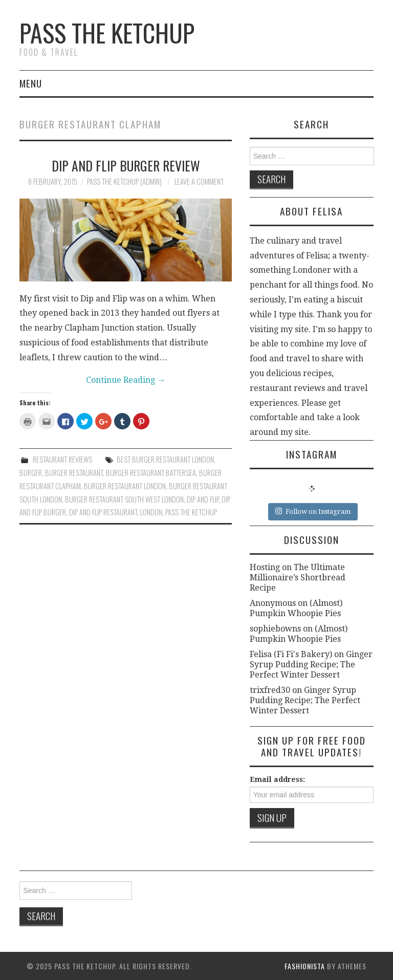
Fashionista (305, 966)
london (151, 512)
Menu (31, 83)
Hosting (265, 567)
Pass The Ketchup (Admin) (124, 181)
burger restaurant (74, 473)
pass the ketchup (191, 512)
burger (31, 473)
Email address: (277, 779)
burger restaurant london (125, 486)
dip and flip (203, 499)
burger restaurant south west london (124, 499)
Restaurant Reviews (62, 459)
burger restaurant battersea (151, 473)
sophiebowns (275, 629)
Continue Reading (126, 380)
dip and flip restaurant (103, 512)
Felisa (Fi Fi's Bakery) (291, 654)
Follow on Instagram (313, 511)
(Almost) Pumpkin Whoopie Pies (296, 608)
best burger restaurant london (165, 459)
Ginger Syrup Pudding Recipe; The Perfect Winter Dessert (311, 665)
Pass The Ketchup (107, 32)
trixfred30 (270, 690)
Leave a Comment (199, 181)
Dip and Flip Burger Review (126, 165)
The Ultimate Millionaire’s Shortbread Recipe (298, 578)
